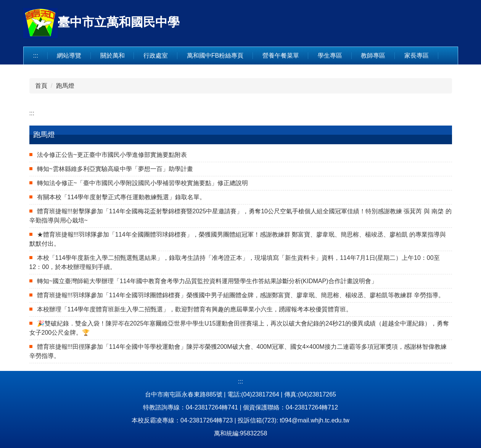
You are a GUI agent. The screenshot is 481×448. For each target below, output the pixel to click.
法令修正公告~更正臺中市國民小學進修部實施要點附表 (112, 155)
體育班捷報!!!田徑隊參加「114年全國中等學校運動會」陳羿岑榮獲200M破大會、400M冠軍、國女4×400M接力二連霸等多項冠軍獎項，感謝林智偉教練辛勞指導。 (238, 351)
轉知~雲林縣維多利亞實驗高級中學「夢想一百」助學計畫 (115, 169)
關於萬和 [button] (113, 56)
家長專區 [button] (417, 56)
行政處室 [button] (156, 56)
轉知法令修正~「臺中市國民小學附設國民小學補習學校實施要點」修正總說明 (142, 183)
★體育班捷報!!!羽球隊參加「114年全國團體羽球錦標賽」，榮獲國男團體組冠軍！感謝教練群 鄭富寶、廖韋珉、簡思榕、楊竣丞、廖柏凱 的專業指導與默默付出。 (238, 239)
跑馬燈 (65, 86)
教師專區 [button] (373, 56)
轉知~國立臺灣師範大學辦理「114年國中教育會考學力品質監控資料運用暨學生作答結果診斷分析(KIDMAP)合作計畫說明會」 (207, 281)
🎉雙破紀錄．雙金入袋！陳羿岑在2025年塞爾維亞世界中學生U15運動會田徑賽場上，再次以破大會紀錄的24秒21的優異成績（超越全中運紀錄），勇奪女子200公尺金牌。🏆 (239, 328)
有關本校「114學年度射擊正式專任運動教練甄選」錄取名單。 (121, 197)
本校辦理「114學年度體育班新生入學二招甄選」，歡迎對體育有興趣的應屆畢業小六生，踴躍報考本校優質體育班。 (195, 309)
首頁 (41, 86)
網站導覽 (69, 56)
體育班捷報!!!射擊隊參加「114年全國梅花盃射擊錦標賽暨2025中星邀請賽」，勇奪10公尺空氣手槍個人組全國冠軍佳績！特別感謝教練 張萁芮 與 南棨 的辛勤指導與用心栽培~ (240, 216)
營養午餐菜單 (281, 56)
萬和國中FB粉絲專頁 (215, 56)
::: (36, 56)
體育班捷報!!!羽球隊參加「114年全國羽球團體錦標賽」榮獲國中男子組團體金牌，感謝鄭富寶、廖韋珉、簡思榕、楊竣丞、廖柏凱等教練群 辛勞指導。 (241, 295)
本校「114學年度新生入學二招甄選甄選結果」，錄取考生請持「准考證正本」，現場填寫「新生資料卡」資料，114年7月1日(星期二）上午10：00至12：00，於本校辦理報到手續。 (235, 262)
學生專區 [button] (330, 56)
